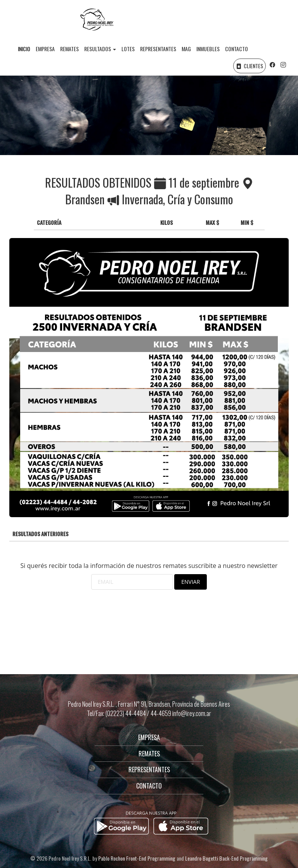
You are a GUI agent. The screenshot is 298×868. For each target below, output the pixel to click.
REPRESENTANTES (158, 49)
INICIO (24, 49)
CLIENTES (249, 66)
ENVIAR (191, 582)
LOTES (128, 49)
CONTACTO (236, 49)
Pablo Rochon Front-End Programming (137, 858)
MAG (186, 49)
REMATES (69, 49)
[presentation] (68, 609)
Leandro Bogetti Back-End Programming (226, 858)
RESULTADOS (100, 49)
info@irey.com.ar (192, 713)
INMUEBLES (208, 49)
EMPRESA (45, 49)
